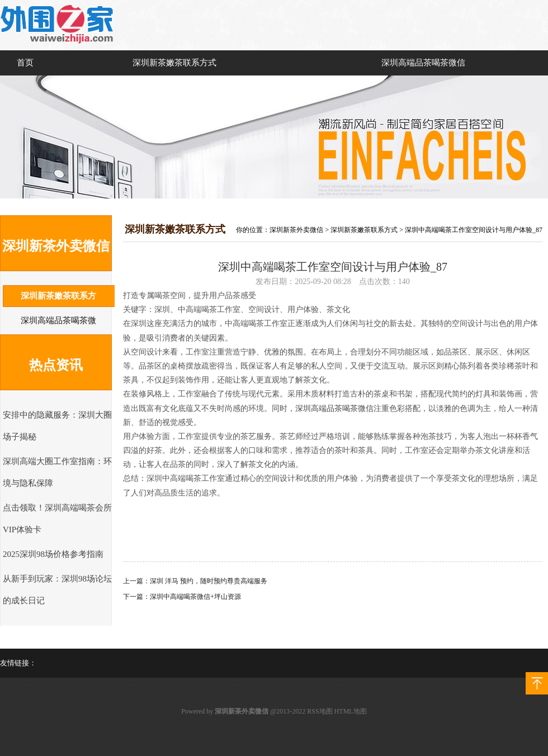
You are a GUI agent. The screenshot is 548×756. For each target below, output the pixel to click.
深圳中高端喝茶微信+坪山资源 (195, 597)
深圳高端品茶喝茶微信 (423, 63)
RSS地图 (320, 711)
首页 (25, 63)
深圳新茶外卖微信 (296, 230)
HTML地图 (351, 711)
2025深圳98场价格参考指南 (53, 554)
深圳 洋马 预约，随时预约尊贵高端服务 (209, 581)
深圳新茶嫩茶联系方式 (174, 63)
